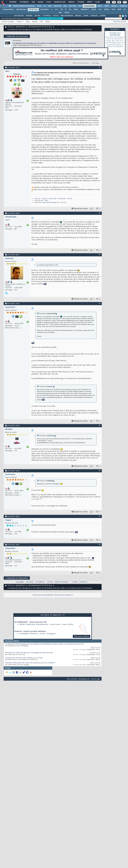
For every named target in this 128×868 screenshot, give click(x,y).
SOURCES (94, 16)
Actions (19, 22)
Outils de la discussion (80, 63)
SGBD (100, 6)
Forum (10, 27)
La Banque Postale (28, 634)
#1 (100, 67)
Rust (113, 9)
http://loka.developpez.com (51, 203)
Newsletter (59, 2)
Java (65, 6)
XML (60, 13)
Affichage (95, 63)
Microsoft (57, 6)
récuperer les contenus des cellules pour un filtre (24, 658)
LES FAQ (37, 16)
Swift (119, 9)
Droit (90, 2)
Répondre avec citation (80, 209)
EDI (80, 6)
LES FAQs (30, 582)
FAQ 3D (70, 199)
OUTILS (56, 16)
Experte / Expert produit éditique (30, 631)
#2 (100, 213)
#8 (100, 544)
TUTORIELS (47, 16)
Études (81, 2)
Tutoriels (24, 2)
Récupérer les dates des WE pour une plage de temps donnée (29, 653)
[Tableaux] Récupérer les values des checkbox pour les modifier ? (30, 663)
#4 (100, 303)
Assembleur (44, 9)
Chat (48, 2)
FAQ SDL (45, 199)
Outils (47, 201)
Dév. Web (73, 6)
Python (107, 9)
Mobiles (114, 6)
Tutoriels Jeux (39, 201)
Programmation (89, 6)
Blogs (40, 2)
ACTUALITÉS (19, 16)
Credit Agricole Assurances (34, 624)
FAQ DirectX (53, 199)
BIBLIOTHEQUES (62, 582)
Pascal (94, 9)
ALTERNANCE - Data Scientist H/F (31, 622)
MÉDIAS (78, 16)
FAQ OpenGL (62, 199)
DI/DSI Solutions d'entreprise (24, 6)
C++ (57, 9)
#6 (100, 471)
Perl (100, 9)
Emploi (71, 2)
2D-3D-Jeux (33, 9)
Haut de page (96, 679)
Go (70, 9)
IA (45, 6)
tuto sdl (63, 203)
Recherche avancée (120, 22)
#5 (100, 425)
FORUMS (29, 16)
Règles (48, 22)
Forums (13, 2)
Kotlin (76, 9)
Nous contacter (72, 679)
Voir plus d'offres (82, 636)
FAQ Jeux (37, 199)
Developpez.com (84, 679)
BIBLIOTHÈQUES (67, 16)
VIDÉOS (103, 16)
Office (107, 6)
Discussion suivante (63, 595)
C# (62, 9)
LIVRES (86, 16)
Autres (67, 13)
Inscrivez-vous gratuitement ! (50, 18)
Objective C (85, 9)
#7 (100, 516)
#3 (100, 255)
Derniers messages (8, 22)
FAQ (33, 2)
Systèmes (123, 6)
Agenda (35, 22)
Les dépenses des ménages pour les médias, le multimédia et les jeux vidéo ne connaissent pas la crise (44, 644)
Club (97, 2)
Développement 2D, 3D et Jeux (40, 27)
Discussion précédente (43, 595)
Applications (21, 27)
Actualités (20, 582)
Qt (125, 9)
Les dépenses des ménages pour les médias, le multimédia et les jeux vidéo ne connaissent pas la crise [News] (54, 43)
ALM (50, 6)
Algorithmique (21, 9)
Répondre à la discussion (17, 36)
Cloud (39, 6)
